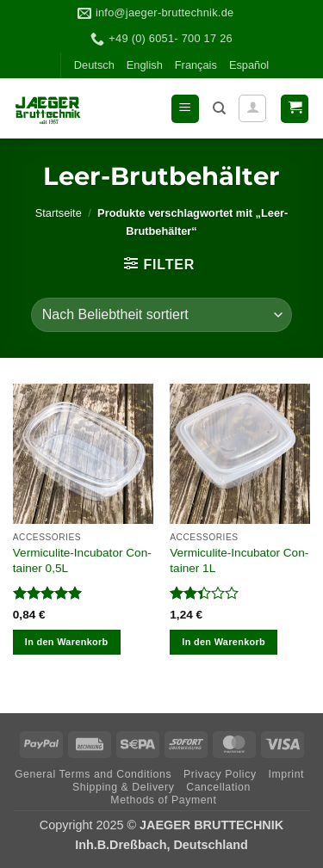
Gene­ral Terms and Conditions (93, 774)
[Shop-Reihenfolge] (161, 315)
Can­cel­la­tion (218, 787)
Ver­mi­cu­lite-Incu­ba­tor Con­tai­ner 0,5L (82, 560)
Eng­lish (145, 65)
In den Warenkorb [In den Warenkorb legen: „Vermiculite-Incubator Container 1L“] (224, 642)
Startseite (59, 213)
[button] (185, 109)
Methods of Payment (163, 800)
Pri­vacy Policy (220, 774)
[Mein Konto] (252, 108)
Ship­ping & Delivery (123, 787)
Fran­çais (196, 65)
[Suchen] (219, 108)
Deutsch (94, 65)
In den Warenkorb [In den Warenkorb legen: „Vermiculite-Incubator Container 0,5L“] (67, 642)
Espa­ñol (249, 65)
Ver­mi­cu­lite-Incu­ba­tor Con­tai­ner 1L (239, 560)
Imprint (286, 774)
